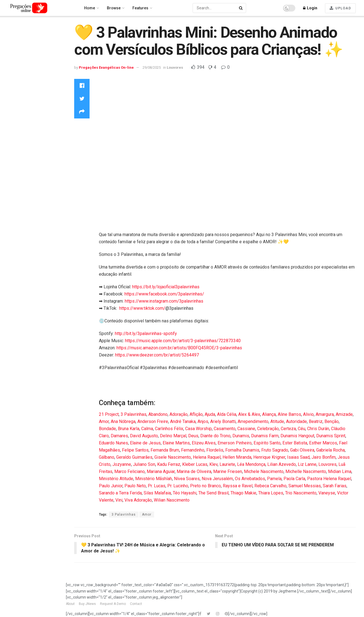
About (70, 604)
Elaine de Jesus (145, 443)
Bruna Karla (129, 429)
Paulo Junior (111, 486)
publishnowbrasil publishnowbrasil (23, 160)
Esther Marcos (323, 443)
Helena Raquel (207, 457)
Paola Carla (294, 479)
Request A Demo (113, 604)
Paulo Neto (135, 486)
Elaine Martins (176, 443)
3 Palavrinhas (134, 414)
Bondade (107, 429)
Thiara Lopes (271, 493)
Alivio (308, 414)
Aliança (269, 414)
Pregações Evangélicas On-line (32, 180)
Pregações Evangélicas (27, 124)
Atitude (277, 421)
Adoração (179, 414)
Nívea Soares (187, 479)
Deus (193, 436)
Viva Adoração (138, 500)
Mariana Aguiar (161, 471)
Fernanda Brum (165, 450)
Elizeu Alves (204, 443)
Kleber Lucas (195, 464)
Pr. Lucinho (178, 486)
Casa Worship (198, 429)
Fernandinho (193, 450)
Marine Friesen (228, 471)
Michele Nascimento (264, 471)
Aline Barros (289, 414)
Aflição (196, 414)
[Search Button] (241, 8)
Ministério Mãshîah (154, 479)
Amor (104, 421)
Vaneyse (327, 493)
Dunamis (241, 436)
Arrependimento (253, 421)
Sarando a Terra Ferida (120, 493)
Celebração (268, 429)
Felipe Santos (135, 450)
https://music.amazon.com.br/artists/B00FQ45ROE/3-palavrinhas (179, 348)
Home (11, 31)
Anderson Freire (153, 421)
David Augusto (144, 436)
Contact (136, 604)
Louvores (14, 95)
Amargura (325, 414)
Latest (11, 52)
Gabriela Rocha (330, 450)
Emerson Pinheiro (235, 443)
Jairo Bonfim (324, 457)
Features (140, 8)
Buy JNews (87, 604)
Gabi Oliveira (302, 450)
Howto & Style (18, 87)
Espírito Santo (267, 443)
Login (310, 8)
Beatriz (316, 421)
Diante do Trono (215, 436)
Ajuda (210, 414)
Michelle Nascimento (306, 471)
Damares (119, 436)
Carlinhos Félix (169, 429)
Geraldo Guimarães (134, 457)
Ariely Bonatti (223, 421)
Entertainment (18, 73)
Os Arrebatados (250, 479)
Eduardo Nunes (113, 443)
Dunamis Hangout (297, 436)
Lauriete (227, 464)
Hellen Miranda (237, 457)
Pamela (274, 479)
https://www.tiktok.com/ (142, 308)
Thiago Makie (243, 493)
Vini (119, 500)
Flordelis (215, 450)
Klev (213, 464)
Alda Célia (227, 414)
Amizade (344, 414)
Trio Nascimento (301, 493)
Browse (114, 8)
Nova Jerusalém (217, 479)
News (10, 117)
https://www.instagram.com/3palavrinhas (164, 301)
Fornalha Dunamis (242, 450)
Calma (147, 429)
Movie (11, 102)
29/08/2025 (152, 67)
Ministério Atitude (116, 479)
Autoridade (296, 421)
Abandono (158, 414)
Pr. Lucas (157, 486)
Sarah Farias (335, 486)
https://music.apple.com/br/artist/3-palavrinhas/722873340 (183, 341)
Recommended (20, 45)
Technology (16, 131)
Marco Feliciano (130, 471)
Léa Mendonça (251, 464)
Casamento (225, 429)
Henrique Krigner (269, 457)
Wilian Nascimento (172, 500)
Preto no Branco (205, 486)
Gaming (13, 80)
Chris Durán (318, 429)
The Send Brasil (213, 493)
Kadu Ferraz (169, 464)
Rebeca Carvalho (270, 486)
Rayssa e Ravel (238, 486)
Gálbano (107, 457)
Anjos (203, 421)
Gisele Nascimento (173, 457)
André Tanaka (183, 421)
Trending (14, 38)
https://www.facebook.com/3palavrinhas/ (164, 294)
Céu (302, 429)
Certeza (288, 429)
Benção (332, 421)
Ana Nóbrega (123, 421)
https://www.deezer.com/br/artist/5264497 (157, 355)
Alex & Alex (249, 414)
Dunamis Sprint (331, 436)
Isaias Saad (298, 457)
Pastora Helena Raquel (329, 479)
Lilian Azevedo (282, 464)
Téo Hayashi (185, 493)
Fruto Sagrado (275, 450)
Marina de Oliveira (194, 471)
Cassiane (246, 429)
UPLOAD (340, 8)
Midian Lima (340, 471)
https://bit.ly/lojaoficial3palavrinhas (166, 287)
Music (11, 109)
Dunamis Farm (265, 436)
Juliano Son (144, 464)
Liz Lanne (307, 464)
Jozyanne (122, 464)
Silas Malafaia (157, 493)
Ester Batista (295, 443)
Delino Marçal (173, 436)
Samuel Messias (305, 486)
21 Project (109, 414)
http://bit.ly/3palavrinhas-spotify (146, 334)
